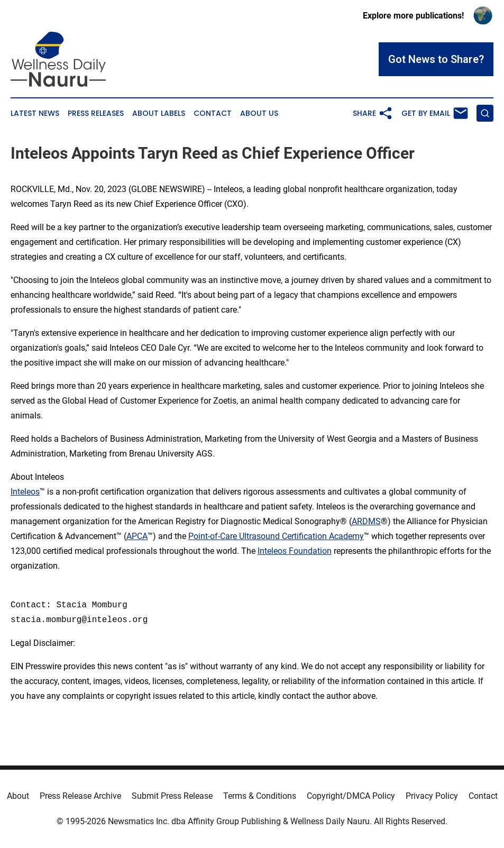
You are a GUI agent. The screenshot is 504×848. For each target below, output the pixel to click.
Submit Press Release (172, 796)
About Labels (159, 113)
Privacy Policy (432, 796)
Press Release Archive (80, 796)
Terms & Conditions (260, 796)
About (18, 796)
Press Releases (96, 113)
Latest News (35, 113)
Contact (213, 113)
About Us (259, 113)
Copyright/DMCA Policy (351, 796)
